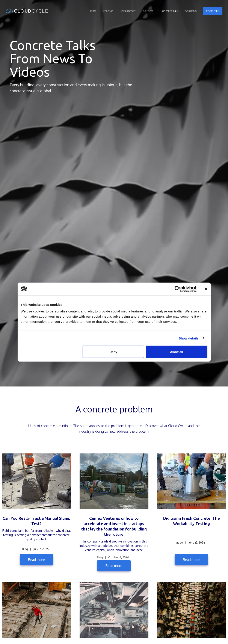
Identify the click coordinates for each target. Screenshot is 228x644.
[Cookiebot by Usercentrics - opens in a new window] (178, 289)
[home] (27, 11)
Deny (113, 352)
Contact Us (213, 11)
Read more (36, 560)
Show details (189, 338)
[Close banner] (206, 289)
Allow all (177, 352)
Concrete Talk (169, 11)
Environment (128, 11)
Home (93, 11)
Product (108, 11)
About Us (191, 11)
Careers (148, 11)
